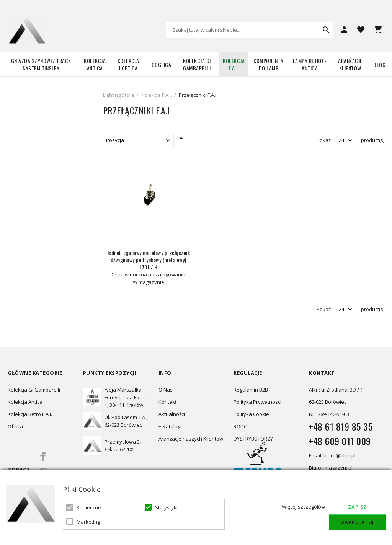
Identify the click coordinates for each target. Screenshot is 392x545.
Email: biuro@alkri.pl (332, 455)
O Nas (166, 390)
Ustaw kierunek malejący (181, 142)
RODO (241, 426)
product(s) (373, 140)
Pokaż (324, 140)
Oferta (15, 426)
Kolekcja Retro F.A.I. (30, 414)
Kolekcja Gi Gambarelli (197, 64)
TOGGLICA (160, 64)
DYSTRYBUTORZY (253, 439)
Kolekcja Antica (95, 64)
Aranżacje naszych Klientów (191, 439)
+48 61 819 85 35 (341, 426)
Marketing (88, 522)
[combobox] (249, 30)
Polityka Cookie (251, 414)
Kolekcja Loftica (128, 64)
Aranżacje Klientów (350, 64)
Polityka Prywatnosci (257, 402)
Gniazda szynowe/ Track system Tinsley (41, 64)
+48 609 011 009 (340, 441)
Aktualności (172, 414)
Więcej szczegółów (303, 507)
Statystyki (166, 507)
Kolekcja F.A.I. (234, 64)
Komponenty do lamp (268, 64)
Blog (379, 64)
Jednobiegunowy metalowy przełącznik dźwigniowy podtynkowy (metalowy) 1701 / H (149, 260)
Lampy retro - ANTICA (310, 64)
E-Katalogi (170, 426)
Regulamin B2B (251, 390)
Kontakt (167, 402)
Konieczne (89, 507)
